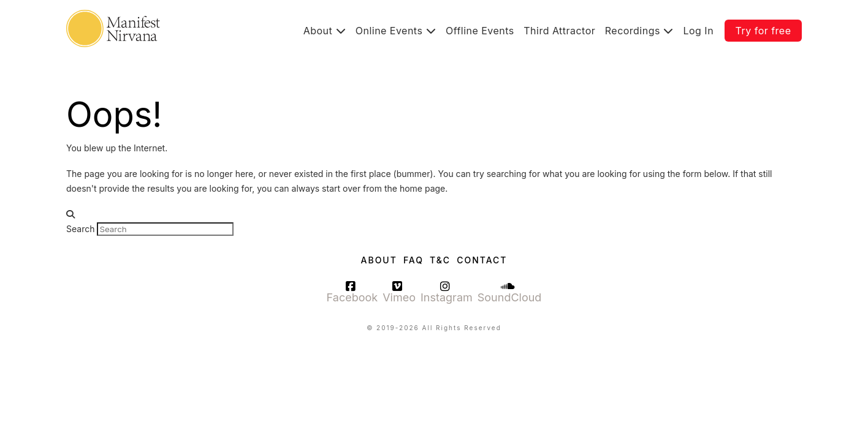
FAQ (413, 260)
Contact (482, 260)
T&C (440, 260)
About (379, 260)
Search (80, 229)
